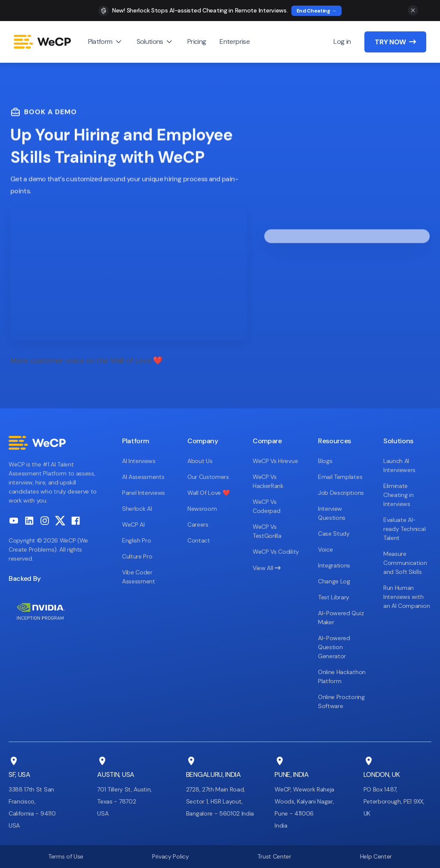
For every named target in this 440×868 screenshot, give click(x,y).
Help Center (376, 856)
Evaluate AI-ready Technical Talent (404, 529)
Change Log (334, 581)
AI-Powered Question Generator (334, 647)
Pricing (197, 41)
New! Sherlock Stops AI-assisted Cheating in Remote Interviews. (200, 10)
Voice (325, 549)
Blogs (325, 461)
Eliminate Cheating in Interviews (398, 495)
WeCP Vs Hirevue (275, 461)
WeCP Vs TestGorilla (267, 531)
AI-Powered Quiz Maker (341, 618)
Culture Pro (137, 556)
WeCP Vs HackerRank (268, 481)
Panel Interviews (144, 493)
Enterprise (235, 41)
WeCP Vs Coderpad (266, 506)
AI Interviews (139, 461)
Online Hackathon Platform (342, 676)
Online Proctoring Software (341, 701)
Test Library (334, 597)
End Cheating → (317, 11)
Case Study (334, 534)
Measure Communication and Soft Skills (405, 563)
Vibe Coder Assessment (139, 577)
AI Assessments (143, 477)
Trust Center (274, 856)
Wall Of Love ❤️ (209, 493)
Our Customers (208, 477)
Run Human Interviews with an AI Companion (406, 597)
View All (267, 568)
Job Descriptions (341, 493)
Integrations (334, 565)
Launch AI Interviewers (399, 465)
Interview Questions (332, 513)
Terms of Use (66, 856)
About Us (200, 461)
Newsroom (202, 509)
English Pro (136, 540)
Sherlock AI (137, 509)
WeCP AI (133, 524)
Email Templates (340, 477)
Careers (198, 524)
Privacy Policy (171, 856)
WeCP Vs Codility (276, 552)
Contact (199, 540)
